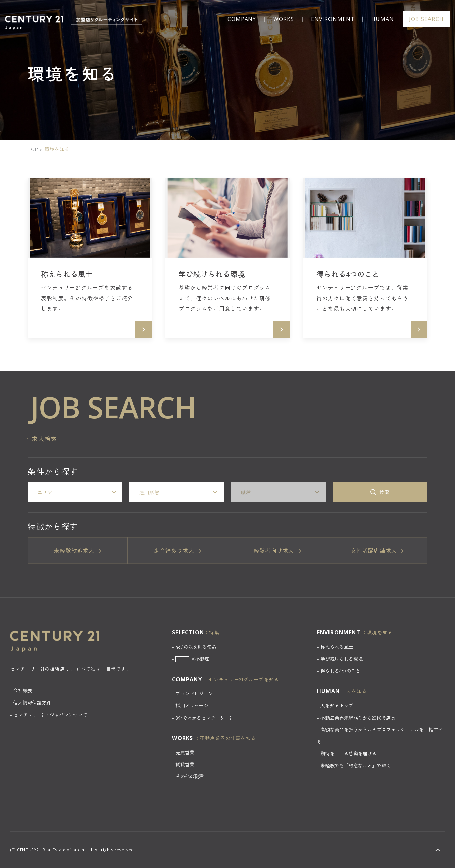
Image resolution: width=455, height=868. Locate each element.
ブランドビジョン (194, 693)
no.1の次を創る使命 (196, 647)
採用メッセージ (192, 705)
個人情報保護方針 (32, 702)
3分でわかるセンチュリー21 (204, 718)
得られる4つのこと (340, 671)
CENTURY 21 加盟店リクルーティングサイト (75, 22)
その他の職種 (190, 776)
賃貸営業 (185, 764)
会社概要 (23, 690)
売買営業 (185, 752)
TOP (33, 149)
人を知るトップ (337, 705)
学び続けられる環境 (342, 659)
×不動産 (193, 659)
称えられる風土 (337, 647)
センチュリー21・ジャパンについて (50, 715)
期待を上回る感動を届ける (349, 753)
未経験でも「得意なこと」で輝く (356, 765)
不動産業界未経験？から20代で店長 (358, 718)
